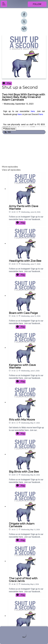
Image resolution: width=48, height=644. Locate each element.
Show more (9, 129)
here (33, 111)
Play (7, 83)
